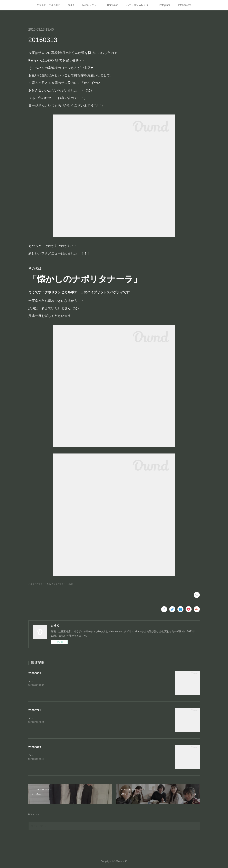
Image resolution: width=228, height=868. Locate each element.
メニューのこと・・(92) (39, 584)
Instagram (164, 5)
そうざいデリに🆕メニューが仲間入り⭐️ (51, 681)
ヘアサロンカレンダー (139, 5)
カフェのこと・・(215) (62, 584)
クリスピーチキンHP (48, 5)
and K (71, 5)
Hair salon (113, 5)
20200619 (35, 747)
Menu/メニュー (91, 5)
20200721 (35, 710)
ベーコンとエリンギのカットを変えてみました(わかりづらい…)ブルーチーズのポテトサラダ (79, 755)
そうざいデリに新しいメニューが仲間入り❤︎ (53, 718)
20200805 (35, 673)
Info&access (185, 5)
